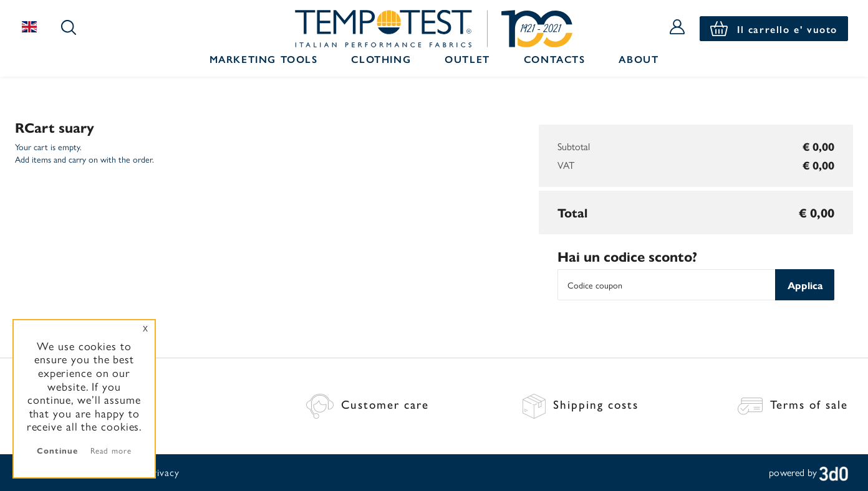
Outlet (467, 59)
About (639, 59)
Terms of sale (793, 404)
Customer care (368, 404)
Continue (57, 450)
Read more (111, 450)
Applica (805, 285)
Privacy (163, 472)
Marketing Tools (264, 59)
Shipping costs (581, 404)
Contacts (555, 59)
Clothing (381, 59)
